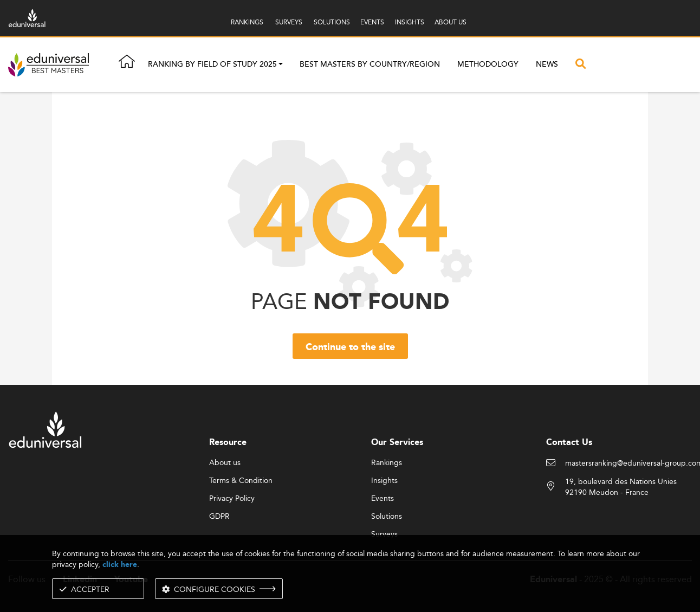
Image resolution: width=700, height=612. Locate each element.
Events (383, 499)
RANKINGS (247, 22)
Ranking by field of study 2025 (212, 65)
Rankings (387, 463)
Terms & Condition (241, 481)
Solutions (387, 517)
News (547, 65)
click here (120, 565)
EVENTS (372, 22)
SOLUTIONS (332, 22)
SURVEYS (289, 22)
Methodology (488, 65)
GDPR (219, 517)
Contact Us (569, 443)
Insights (384, 481)
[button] (281, 65)
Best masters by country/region (370, 65)
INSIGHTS (410, 22)
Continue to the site (350, 347)
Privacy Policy (232, 499)
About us (225, 463)
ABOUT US (451, 22)
